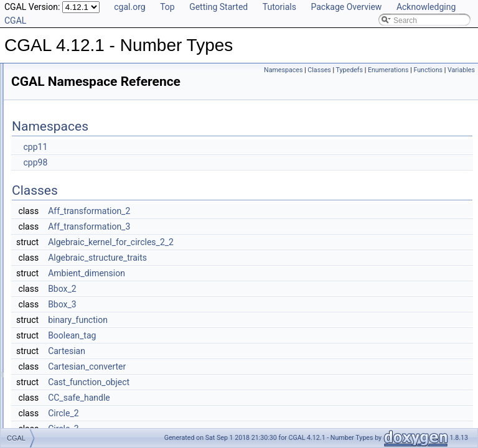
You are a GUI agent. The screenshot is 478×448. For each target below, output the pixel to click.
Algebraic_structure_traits (253, 275)
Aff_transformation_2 (245, 228)
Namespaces (346, 70)
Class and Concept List (59, 169)
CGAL (41, 183)
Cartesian (222, 368)
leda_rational (53, 238)
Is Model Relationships (59, 128)
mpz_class (49, 279)
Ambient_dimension (242, 291)
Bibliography (42, 156)
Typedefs (413, 70)
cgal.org (129, 7)
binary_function (233, 337)
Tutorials (279, 7)
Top (167, 7)
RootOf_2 (47, 292)
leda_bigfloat (52, 210)
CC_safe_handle (235, 415)
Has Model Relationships (63, 142)
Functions (428, 84)
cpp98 (191, 180)
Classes (382, 70)
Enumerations (451, 70)
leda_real (46, 251)
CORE (42, 197)
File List (34, 306)
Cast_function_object (244, 399)
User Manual (42, 87)
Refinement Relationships (64, 114)
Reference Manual (52, 101)
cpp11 (191, 164)
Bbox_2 (218, 306)
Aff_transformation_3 (245, 244)
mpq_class (49, 265)
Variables (461, 84)
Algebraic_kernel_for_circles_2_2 (266, 259)
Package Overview (346, 7)
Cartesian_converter (242, 384)
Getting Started (218, 7)
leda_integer (52, 224)
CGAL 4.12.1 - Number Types (60, 73)
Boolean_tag (227, 353)
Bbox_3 (218, 322)
